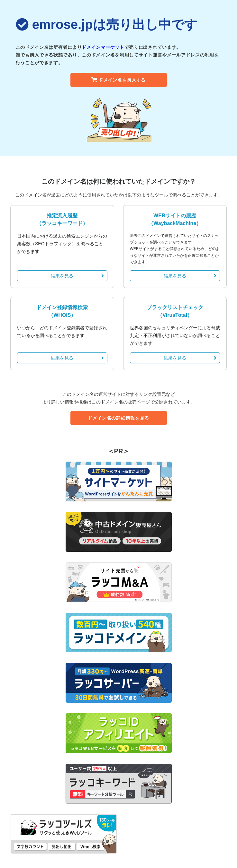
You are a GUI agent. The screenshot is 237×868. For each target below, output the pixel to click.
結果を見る (77, 276)
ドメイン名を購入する (118, 80)
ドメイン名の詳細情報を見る (118, 418)
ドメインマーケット (103, 47)
